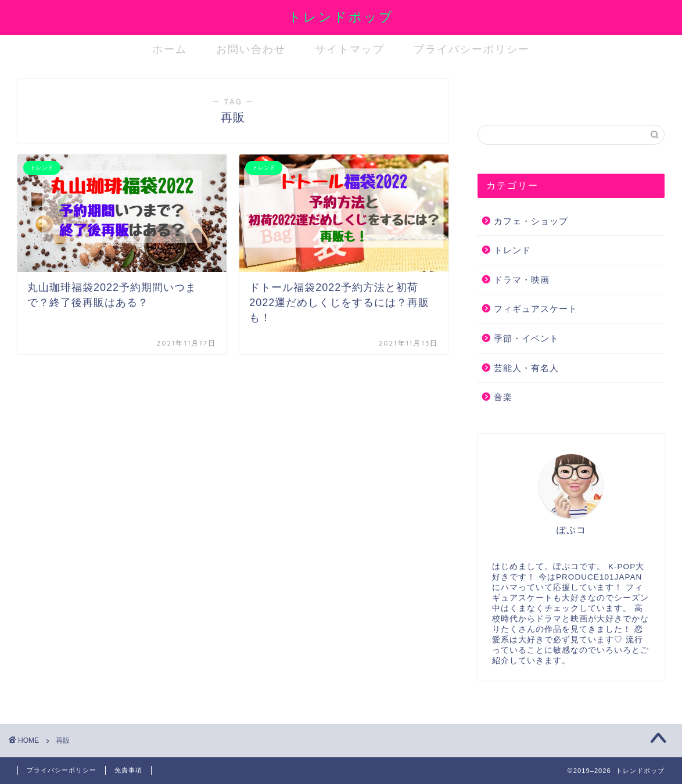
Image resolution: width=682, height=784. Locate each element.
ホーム (170, 49)
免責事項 (128, 770)
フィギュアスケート (536, 309)
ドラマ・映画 (522, 280)
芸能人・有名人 (526, 368)
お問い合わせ (251, 49)
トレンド (512, 250)
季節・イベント (526, 338)
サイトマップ (350, 49)
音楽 (503, 397)
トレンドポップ (341, 17)
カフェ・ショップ (531, 221)
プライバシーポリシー (472, 49)
